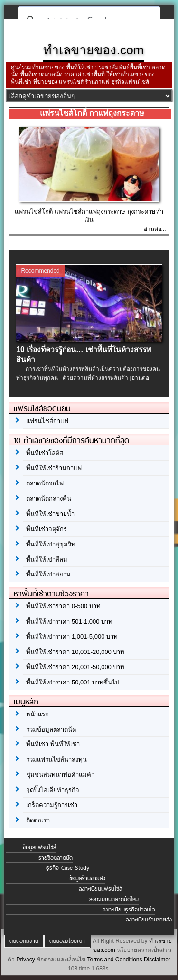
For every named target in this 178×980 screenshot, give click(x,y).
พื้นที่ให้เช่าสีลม (47, 559)
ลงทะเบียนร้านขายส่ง (149, 920)
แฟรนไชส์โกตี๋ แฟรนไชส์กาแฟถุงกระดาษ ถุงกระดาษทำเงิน (89, 216)
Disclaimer (157, 960)
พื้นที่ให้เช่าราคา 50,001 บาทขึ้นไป (73, 682)
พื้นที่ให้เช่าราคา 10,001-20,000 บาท (75, 652)
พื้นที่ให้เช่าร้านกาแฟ (54, 468)
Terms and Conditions (114, 960)
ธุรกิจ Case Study (68, 868)
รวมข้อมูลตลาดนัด (51, 729)
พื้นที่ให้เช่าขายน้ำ (50, 514)
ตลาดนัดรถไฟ (45, 483)
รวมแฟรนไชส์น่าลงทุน (56, 759)
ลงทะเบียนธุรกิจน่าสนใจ (129, 910)
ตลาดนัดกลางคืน (49, 499)
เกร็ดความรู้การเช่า (52, 805)
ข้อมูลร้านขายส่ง (87, 878)
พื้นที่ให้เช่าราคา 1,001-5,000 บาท (72, 637)
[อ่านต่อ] (141, 378)
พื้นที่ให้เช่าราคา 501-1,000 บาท (69, 621)
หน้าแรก (37, 714)
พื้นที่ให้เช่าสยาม (48, 574)
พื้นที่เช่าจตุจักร (47, 529)
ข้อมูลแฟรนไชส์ (39, 847)
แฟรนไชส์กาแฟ (47, 421)
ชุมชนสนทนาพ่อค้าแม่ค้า (60, 775)
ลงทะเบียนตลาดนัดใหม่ (114, 899)
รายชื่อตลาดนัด (56, 858)
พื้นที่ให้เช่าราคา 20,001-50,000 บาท (75, 667)
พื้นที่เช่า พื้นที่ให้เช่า (53, 744)
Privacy (25, 960)
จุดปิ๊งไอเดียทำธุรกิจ (53, 790)
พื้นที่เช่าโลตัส (45, 453)
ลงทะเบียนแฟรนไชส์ (100, 889)
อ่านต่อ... (155, 229)
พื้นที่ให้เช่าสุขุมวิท (51, 544)
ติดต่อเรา (38, 820)
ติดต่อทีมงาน (24, 941)
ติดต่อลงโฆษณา (67, 941)
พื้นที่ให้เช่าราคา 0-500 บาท (63, 606)
